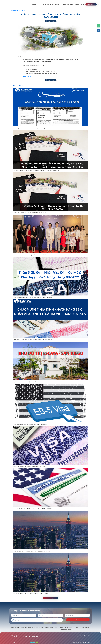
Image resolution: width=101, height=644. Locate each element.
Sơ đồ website (87, 642)
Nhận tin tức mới (51, 21)
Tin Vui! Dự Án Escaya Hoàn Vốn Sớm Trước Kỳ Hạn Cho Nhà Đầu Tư (30, 213)
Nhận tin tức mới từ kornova (24, 636)
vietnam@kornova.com (68, 629)
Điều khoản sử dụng (76, 642)
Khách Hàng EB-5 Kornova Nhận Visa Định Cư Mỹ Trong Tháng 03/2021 (30, 424)
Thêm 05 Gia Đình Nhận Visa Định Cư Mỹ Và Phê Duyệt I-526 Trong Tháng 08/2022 (33, 297)
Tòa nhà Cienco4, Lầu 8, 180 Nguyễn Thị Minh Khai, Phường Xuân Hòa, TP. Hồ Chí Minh (37, 628)
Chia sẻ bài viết (27, 77)
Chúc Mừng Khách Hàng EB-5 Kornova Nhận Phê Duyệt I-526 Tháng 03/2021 (32, 467)
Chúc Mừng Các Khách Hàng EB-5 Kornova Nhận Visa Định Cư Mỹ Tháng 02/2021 (33, 509)
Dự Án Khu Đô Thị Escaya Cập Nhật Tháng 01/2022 (26, 382)
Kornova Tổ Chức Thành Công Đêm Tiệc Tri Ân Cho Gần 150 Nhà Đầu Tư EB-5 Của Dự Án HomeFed (37, 255)
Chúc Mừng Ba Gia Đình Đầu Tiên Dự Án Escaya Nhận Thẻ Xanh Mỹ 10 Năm (31, 128)
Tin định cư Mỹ (21, 10)
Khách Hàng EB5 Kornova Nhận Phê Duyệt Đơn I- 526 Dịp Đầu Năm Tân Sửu (32, 551)
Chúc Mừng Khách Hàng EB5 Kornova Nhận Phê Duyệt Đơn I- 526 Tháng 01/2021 (33, 593)
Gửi (78, 620)
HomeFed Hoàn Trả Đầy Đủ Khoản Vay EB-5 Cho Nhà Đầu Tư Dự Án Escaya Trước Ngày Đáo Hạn (36, 170)
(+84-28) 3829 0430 (67, 628)
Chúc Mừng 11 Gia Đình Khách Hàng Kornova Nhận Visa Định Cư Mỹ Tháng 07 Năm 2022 (34, 340)
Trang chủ (14, 10)
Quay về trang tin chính (50, 598)
